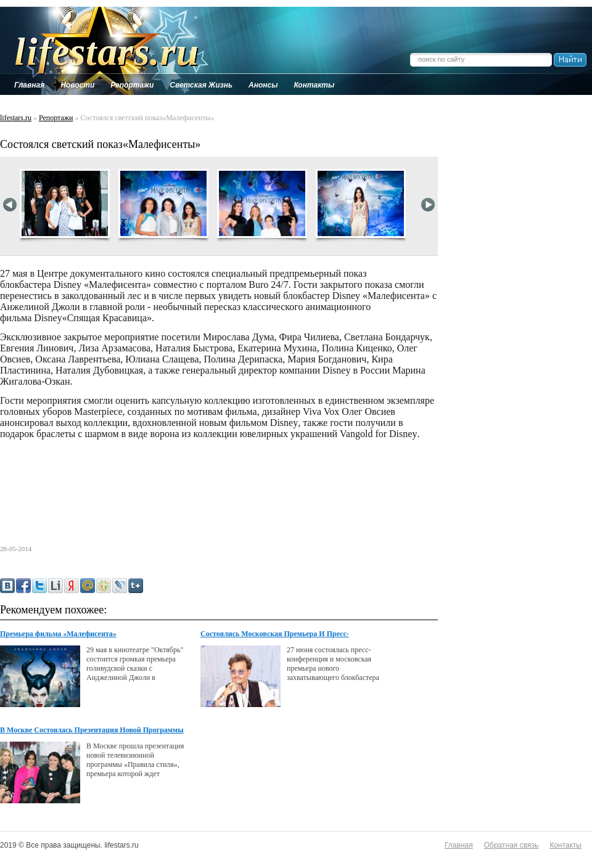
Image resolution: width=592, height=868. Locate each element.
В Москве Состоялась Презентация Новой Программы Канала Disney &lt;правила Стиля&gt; (92, 731)
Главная (459, 845)
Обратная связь (511, 845)
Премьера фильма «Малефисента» (58, 634)
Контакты (565, 845)
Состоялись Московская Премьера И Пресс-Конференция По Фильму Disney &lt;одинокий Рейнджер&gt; (279, 634)
